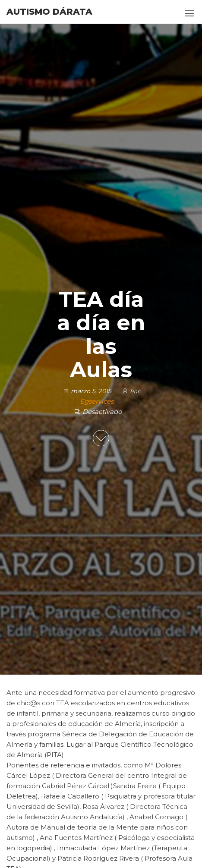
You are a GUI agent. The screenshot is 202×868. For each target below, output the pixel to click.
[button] (189, 13)
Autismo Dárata (49, 12)
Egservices (97, 401)
